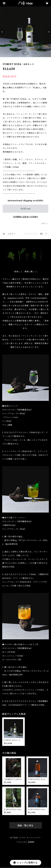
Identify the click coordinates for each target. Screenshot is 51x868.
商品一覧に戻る (26, 825)
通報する (45, 223)
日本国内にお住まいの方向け (26, 217)
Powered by (26, 842)
